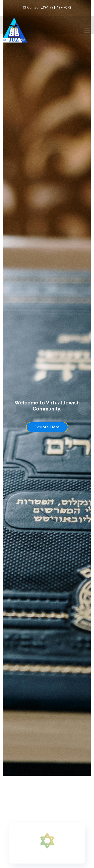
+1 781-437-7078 (58, 8)
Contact (33, 8)
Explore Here (47, 427)
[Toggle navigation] (87, 30)
